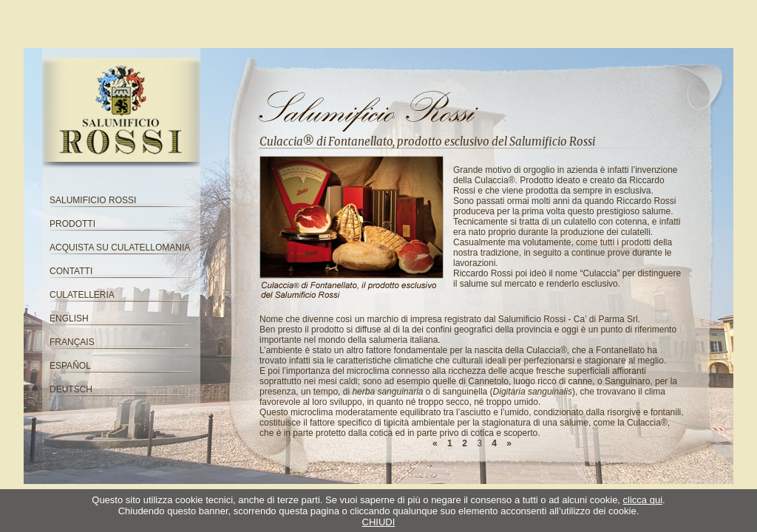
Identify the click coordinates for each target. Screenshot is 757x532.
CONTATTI (71, 271)
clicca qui (643, 500)
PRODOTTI (72, 224)
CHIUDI (379, 522)
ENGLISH (69, 318)
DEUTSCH (71, 389)
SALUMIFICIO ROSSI (93, 200)
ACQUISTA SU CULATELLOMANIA (120, 248)
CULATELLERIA (82, 295)
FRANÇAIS (72, 342)
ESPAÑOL (70, 366)
